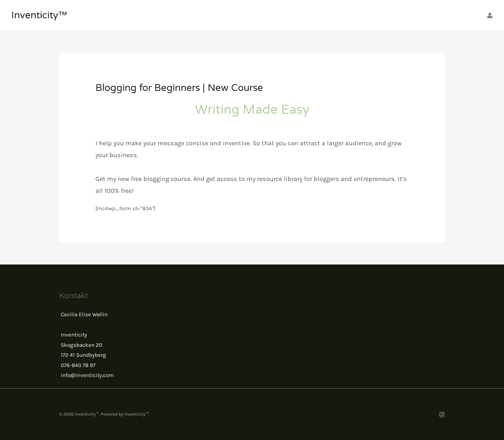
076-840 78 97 (78, 365)
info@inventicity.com (87, 375)
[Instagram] (442, 415)
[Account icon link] (490, 15)
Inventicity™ (39, 15)
